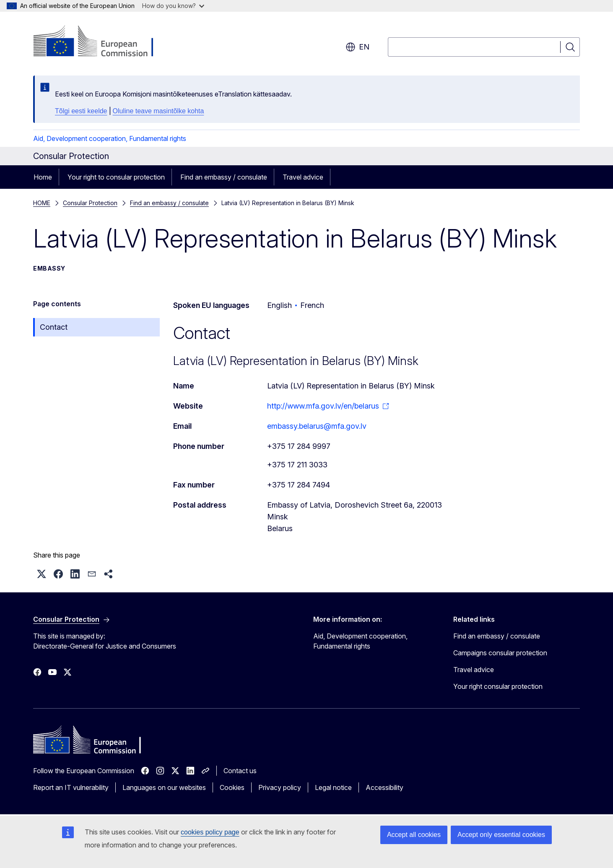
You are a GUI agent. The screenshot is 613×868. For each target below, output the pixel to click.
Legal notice (333, 787)
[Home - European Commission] (101, 42)
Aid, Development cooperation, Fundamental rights (110, 138)
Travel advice (303, 177)
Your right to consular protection (116, 177)
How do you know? (173, 6)
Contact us (240, 771)
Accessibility (384, 787)
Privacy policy (280, 787)
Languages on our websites (164, 787)
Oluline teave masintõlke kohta (158, 111)
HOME (42, 203)
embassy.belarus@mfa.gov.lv (317, 426)
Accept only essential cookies (501, 835)
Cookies (232, 787)
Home (43, 177)
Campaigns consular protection (500, 653)
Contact (54, 327)
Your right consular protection (498, 686)
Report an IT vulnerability (71, 787)
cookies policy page (210, 832)
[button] (42, 574)
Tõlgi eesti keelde (81, 111)
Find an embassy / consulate (224, 177)
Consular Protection (90, 203)
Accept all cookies (414, 835)
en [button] (357, 47)
